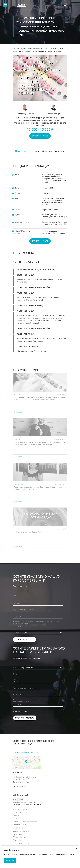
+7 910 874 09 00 (23, 783)
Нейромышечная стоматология (25, 822)
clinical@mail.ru (22, 786)
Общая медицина (20, 837)
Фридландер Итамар (26, 114)
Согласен (10, 860)
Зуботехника (18, 828)
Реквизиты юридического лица (26, 752)
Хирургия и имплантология (23, 809)
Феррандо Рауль (54, 114)
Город (15, 601)
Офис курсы (18, 840)
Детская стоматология (22, 831)
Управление (17, 834)
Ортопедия (17, 813)
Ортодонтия (17, 819)
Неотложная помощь (21, 843)
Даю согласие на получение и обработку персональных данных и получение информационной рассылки (36, 621)
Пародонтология (19, 825)
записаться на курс (40, 136)
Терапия (16, 816)
